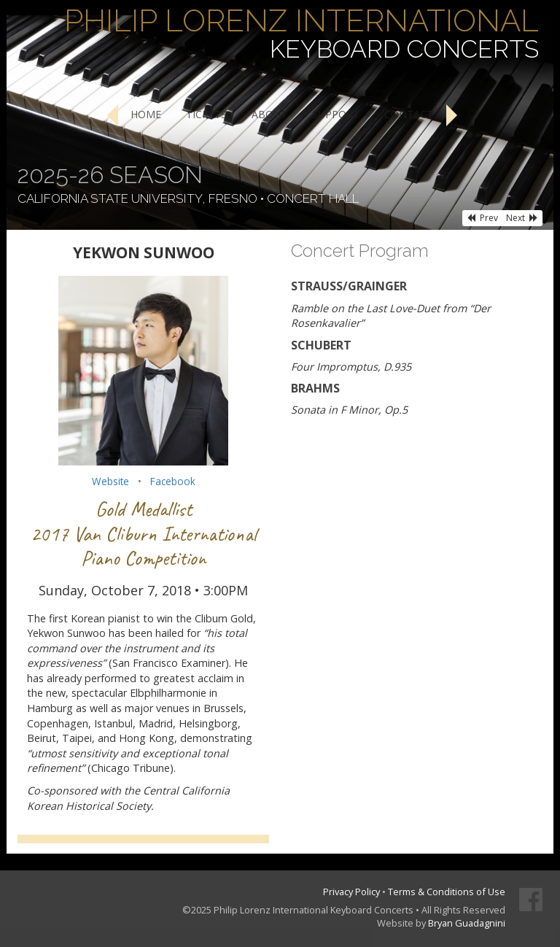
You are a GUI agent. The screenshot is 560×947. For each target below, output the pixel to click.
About (269, 114)
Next (522, 218)
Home (146, 114)
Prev (482, 218)
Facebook (173, 481)
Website (110, 481)
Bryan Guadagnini (467, 923)
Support (336, 114)
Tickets (206, 114)
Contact (409, 114)
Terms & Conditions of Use (447, 892)
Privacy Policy (351, 892)
